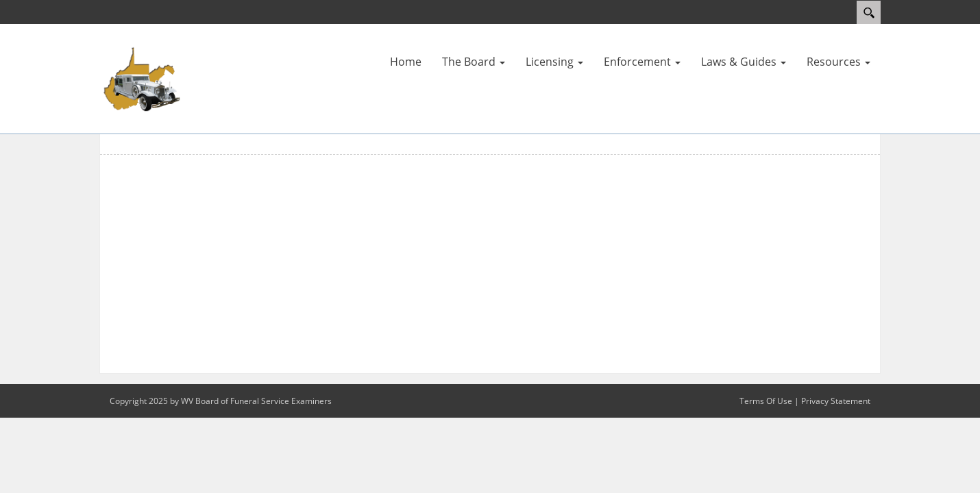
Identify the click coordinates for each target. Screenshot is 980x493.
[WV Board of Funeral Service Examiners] (140, 77)
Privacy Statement (836, 401)
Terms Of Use (766, 401)
